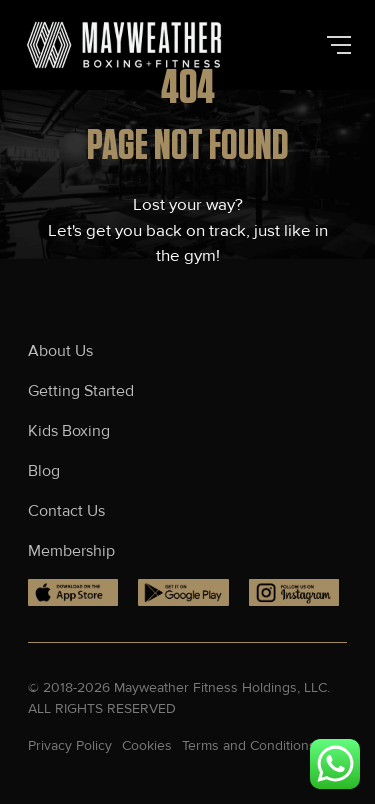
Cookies (147, 745)
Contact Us (66, 511)
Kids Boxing (71, 431)
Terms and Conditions (249, 745)
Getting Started (81, 391)
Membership (71, 551)
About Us (60, 351)
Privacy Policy (70, 745)
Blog (44, 471)
